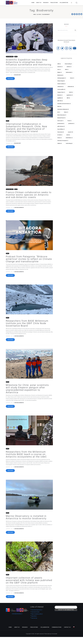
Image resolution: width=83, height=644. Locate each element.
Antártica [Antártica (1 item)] (69, 67)
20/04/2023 (8, 468)
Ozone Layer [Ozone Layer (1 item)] (60, 121)
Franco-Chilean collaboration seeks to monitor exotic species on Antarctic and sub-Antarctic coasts (29, 195)
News (16, 57)
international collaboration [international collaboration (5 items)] (63, 109)
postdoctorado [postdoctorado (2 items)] (61, 123)
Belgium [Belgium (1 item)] (60, 72)
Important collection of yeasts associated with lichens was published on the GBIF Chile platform (29, 582)
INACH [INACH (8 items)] (59, 106)
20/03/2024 (8, 208)
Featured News (10, 57)
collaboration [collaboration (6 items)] (71, 87)
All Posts (39, 14)
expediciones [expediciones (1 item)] (70, 95)
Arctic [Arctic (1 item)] (59, 69)
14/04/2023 (8, 530)
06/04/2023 (8, 595)
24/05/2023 (8, 272)
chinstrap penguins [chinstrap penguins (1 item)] (62, 78)
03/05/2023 (8, 337)
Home (34, 14)
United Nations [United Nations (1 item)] (69, 138)
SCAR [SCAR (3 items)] (68, 135)
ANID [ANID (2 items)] (59, 64)
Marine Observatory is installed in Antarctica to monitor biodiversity (26, 519)
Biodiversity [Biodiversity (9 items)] (60, 75)
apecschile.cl (34, 618)
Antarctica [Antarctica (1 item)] (60, 67)
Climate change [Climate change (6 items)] (61, 81)
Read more (10, 79)
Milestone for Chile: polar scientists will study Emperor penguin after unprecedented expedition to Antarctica (27, 390)
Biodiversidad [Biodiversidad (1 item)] (69, 72)
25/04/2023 (8, 404)
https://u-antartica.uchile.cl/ (37, 616)
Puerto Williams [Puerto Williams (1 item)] (61, 129)
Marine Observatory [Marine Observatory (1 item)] (62, 115)
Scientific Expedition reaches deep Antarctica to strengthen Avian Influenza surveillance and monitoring (29, 62)
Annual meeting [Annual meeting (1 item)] (68, 64)
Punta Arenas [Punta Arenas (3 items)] (61, 132)
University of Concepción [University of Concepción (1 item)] (63, 141)
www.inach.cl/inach (35, 613)
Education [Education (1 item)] (60, 95)
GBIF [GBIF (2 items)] (68, 98)
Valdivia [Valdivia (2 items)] (60, 143)
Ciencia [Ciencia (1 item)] (72, 78)
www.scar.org (34, 620)
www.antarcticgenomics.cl (37, 611)
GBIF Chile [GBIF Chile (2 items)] (60, 101)
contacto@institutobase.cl (17, 615)
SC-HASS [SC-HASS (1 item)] (60, 135)
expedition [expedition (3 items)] (60, 98)
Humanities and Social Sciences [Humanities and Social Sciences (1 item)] (64, 104)
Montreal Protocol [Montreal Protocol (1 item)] (61, 118)
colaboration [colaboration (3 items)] (60, 87)
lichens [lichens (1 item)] (66, 112)
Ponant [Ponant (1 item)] (69, 121)
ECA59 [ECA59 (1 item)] (71, 92)
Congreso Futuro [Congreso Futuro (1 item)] (61, 92)
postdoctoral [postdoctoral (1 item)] (71, 123)
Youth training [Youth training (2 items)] (69, 143)
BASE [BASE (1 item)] (67, 69)
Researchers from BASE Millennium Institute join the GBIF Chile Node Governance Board (27, 324)
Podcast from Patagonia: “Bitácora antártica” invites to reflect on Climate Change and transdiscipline (29, 260)
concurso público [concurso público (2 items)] (61, 89)
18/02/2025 (8, 75)
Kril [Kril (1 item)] (59, 112)
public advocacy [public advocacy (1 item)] (61, 126)
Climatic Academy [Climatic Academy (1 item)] (61, 84)
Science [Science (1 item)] (60, 138)
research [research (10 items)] (70, 132)
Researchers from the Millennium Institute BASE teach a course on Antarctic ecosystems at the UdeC (26, 455)
